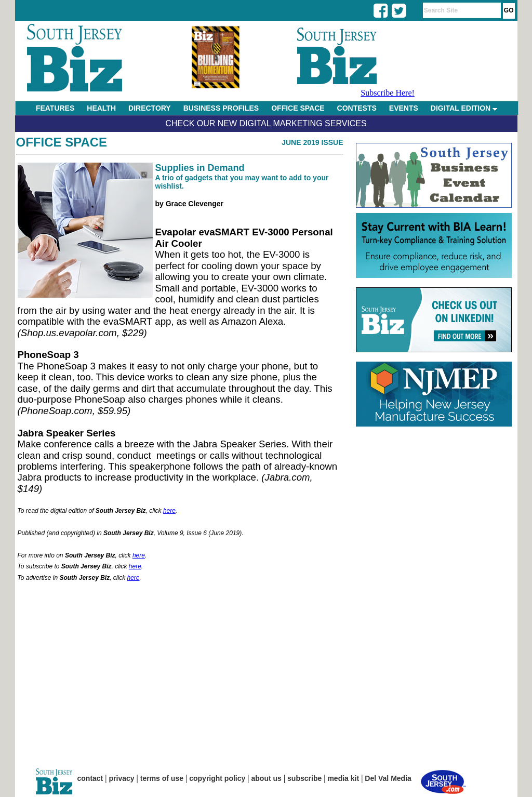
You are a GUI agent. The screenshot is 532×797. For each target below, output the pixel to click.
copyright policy (217, 778)
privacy (122, 778)
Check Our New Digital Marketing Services (266, 123)
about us (267, 778)
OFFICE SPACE (298, 108)
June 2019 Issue (312, 142)
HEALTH (101, 108)
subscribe (304, 778)
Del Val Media (388, 778)
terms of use (162, 778)
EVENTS (404, 108)
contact (90, 778)
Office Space (62, 142)
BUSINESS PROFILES (221, 108)
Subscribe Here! (388, 93)
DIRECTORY (150, 108)
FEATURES (55, 108)
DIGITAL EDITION (464, 108)
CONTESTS (357, 108)
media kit (343, 778)
